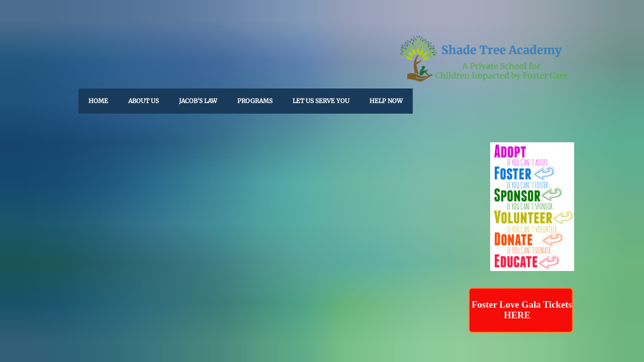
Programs (255, 101)
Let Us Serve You (321, 101)
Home (98, 101)
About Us (144, 101)
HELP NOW (386, 101)
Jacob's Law (198, 101)
